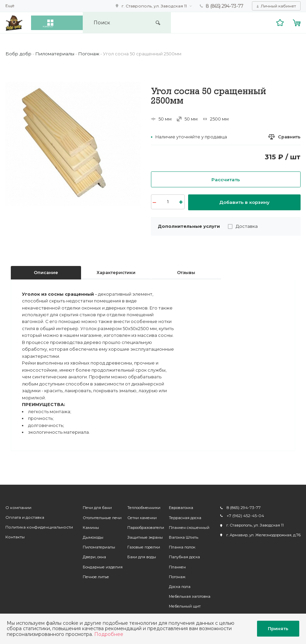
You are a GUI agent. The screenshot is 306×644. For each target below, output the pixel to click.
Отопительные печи (99, 515)
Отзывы (186, 270)
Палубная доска (181, 554)
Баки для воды (139, 554)
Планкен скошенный (186, 525)
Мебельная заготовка (187, 594)
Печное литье (93, 574)
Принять (278, 628)
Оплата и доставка (24, 515)
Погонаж (174, 574)
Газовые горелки (141, 544)
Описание (46, 270)
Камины (88, 525)
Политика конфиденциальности (36, 525)
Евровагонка (178, 505)
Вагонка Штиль (181, 535)
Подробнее (109, 634)
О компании (17, 505)
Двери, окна (91, 554)
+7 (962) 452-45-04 (244, 513)
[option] (73, 143)
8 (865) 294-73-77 (225, 6)
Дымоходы (90, 535)
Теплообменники (141, 505)
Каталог (62, 22)
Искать (194, 22)
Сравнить (289, 137)
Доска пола (177, 584)
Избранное (281, 22)
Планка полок (179, 544)
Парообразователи (143, 525)
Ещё (10, 6)
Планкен (174, 564)
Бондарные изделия (100, 564)
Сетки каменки (139, 515)
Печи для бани (94, 505)
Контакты (14, 535)
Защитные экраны (142, 535)
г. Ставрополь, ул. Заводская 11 (155, 6)
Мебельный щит (182, 603)
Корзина (297, 22)
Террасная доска (182, 515)
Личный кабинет (278, 6)
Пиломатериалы (96, 544)
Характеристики (116, 270)
